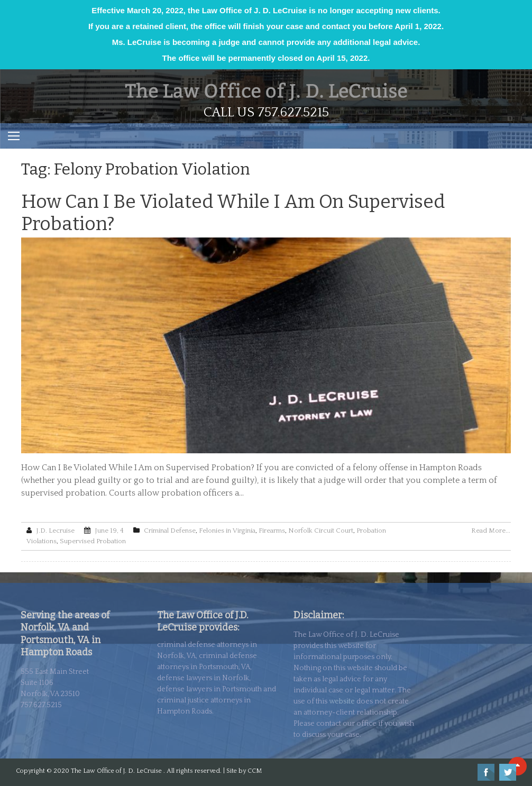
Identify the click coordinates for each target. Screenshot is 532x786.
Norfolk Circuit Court (321, 531)
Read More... (491, 531)
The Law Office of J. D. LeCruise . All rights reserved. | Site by (159, 771)
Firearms (272, 531)
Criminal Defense (170, 531)
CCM (255, 771)
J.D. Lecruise (55, 531)
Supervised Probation (93, 541)
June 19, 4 (109, 531)
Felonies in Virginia (227, 531)
